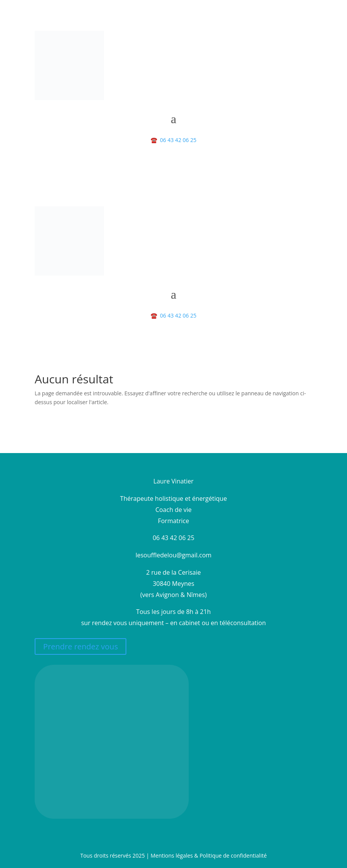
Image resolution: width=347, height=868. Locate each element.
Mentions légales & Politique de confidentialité (209, 855)
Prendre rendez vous (80, 646)
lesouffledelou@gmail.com (173, 555)
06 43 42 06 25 (173, 140)
